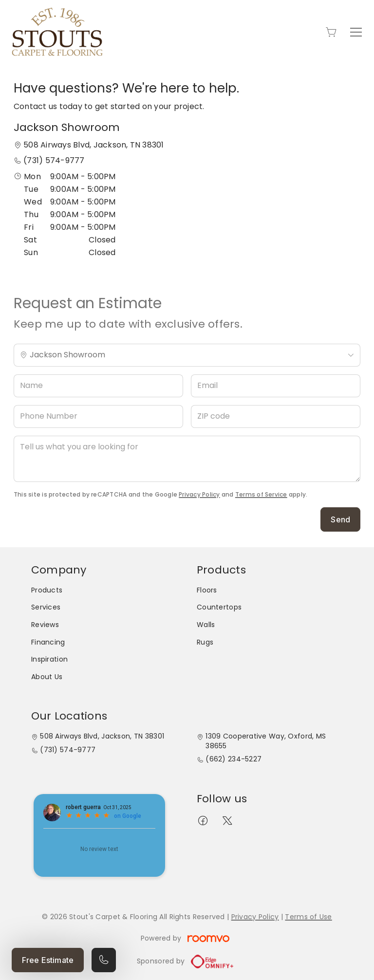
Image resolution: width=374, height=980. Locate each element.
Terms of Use (308, 917)
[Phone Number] (98, 416)
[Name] (98, 386)
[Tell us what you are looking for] (187, 459)
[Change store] (187, 355)
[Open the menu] (356, 32)
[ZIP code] (276, 416)
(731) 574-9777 (54, 160)
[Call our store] (104, 960)
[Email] (276, 386)
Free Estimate (48, 960)
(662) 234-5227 (234, 759)
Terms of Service (261, 494)
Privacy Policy (199, 494)
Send (340, 519)
